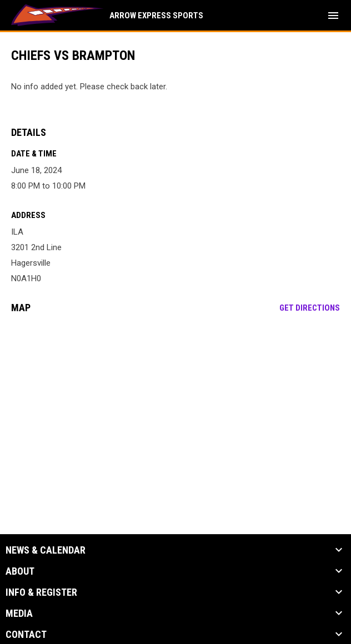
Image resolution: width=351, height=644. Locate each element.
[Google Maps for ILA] (175, 407)
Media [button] (19, 613)
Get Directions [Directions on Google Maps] (310, 308)
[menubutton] (333, 16)
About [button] (20, 571)
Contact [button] (26, 635)
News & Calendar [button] (46, 550)
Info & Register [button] (41, 592)
